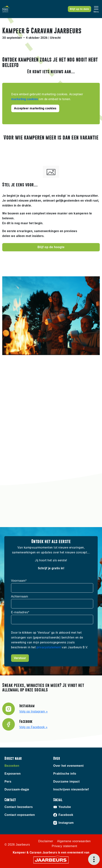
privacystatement (49, 647)
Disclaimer (46, 841)
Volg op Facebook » (33, 727)
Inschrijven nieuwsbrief (71, 789)
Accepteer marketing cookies (35, 108)
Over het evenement (68, 766)
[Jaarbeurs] (51, 860)
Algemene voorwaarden (74, 841)
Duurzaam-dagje (17, 789)
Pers (8, 782)
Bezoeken (12, 766)
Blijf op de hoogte (51, 247)
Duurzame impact (66, 782)
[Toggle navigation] (96, 9)
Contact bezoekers (19, 807)
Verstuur (20, 658)
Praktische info (65, 774)
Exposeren (13, 774)
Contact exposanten (20, 815)
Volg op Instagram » (34, 711)
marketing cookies (25, 99)
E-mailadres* (20, 612)
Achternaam (20, 596)
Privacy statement (64, 846)
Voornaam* (19, 581)
